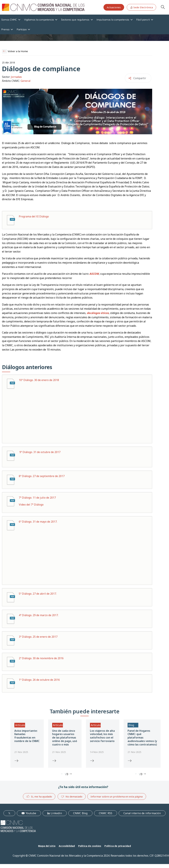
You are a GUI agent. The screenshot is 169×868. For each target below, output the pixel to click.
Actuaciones (114, 7)
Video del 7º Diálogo (31, 505)
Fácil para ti (143, 20)
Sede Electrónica (141, 7)
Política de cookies (90, 846)
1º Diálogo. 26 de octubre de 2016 (39, 680)
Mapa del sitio (47, 846)
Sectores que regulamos (75, 20)
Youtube (31, 813)
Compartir (140, 78)
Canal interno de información (142, 813)
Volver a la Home (18, 51)
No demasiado (72, 797)
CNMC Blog (80, 813)
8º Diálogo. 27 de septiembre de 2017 (42, 476)
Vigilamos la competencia (39, 20)
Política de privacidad (118, 846)
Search (163, 7)
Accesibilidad (67, 846)
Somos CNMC (9, 20)
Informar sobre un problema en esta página (117, 796)
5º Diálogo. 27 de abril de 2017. (38, 594)
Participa (22, 29)
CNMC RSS (106, 813)
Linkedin (56, 813)
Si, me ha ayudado (39, 796)
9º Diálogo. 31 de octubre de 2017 (40, 452)
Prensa (5, 29)
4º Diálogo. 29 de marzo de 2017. (39, 615)
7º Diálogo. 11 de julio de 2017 (37, 498)
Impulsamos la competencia (113, 20)
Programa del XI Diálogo (34, 216)
